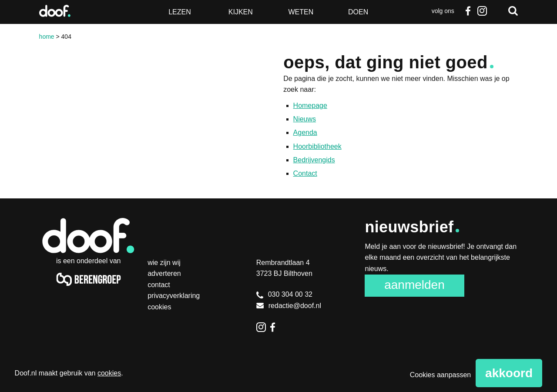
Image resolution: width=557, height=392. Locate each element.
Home (47, 37)
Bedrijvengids (314, 160)
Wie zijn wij (164, 263)
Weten (301, 12)
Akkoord (509, 373)
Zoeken (513, 11)
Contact (305, 173)
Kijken (241, 12)
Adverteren (164, 273)
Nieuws (305, 119)
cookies (109, 373)
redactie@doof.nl (289, 306)
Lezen (180, 12)
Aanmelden (414, 285)
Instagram (482, 11)
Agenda (305, 132)
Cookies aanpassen (441, 375)
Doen (358, 12)
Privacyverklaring (174, 296)
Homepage (310, 106)
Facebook (468, 11)
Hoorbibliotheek (317, 146)
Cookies (159, 307)
